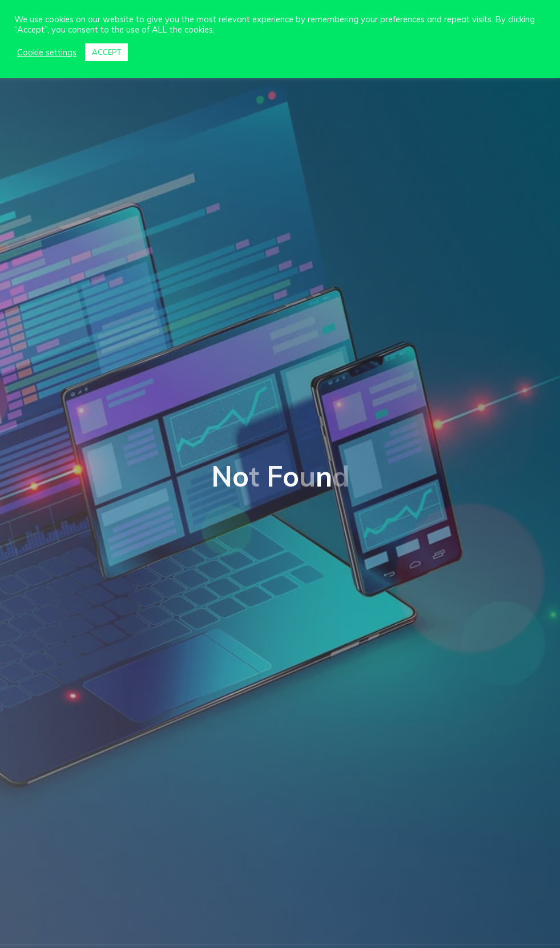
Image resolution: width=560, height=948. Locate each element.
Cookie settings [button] (47, 53)
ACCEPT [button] (106, 52)
